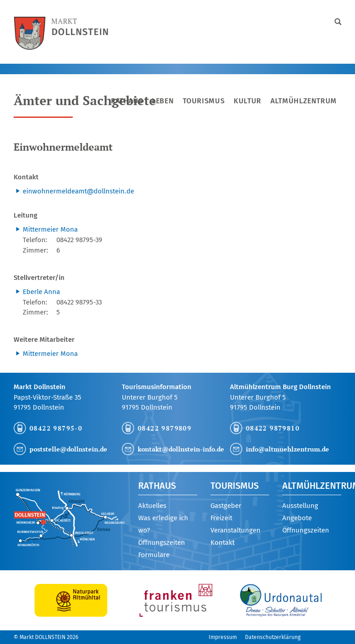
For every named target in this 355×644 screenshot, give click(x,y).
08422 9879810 (273, 428)
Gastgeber (226, 506)
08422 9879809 (165, 428)
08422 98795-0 (56, 428)
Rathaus (127, 101)
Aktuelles (152, 506)
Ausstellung (300, 506)
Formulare (154, 555)
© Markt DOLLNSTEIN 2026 (46, 637)
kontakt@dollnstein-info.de (181, 449)
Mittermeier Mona (50, 229)
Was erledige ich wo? (163, 524)
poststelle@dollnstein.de (68, 449)
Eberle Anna (41, 292)
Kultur (247, 101)
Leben (163, 101)
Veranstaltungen (235, 530)
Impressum (223, 637)
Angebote (297, 518)
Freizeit (221, 518)
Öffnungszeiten (162, 543)
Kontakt (222, 543)
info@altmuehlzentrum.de (287, 449)
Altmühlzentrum (304, 101)
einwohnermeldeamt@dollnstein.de (78, 191)
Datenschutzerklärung (273, 637)
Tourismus (204, 101)
